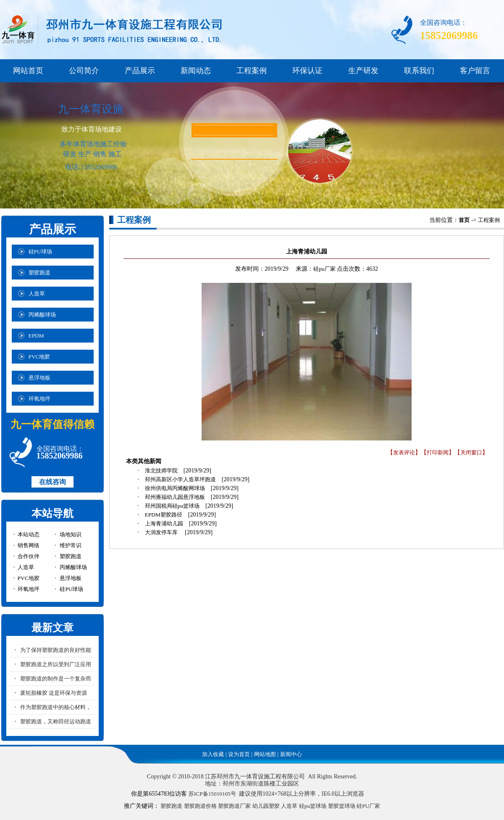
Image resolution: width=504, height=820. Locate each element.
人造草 (289, 806)
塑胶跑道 (171, 806)
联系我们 (419, 71)
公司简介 (84, 71)
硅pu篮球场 (313, 806)
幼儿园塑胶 (266, 806)
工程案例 (252, 71)
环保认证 (307, 71)
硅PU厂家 (368, 806)
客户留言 (475, 71)
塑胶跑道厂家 (234, 806)
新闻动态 (196, 71)
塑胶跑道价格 (200, 806)
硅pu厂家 (324, 269)
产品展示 (140, 71)
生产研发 (363, 71)
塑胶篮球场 (342, 806)
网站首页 (28, 71)
